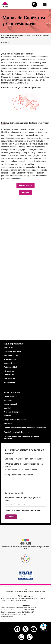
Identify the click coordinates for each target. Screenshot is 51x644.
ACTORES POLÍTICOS (15, 36)
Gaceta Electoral (10, 404)
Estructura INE (9, 379)
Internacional (9, 371)
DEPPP (10, 43)
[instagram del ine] (21, 637)
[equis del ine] (25, 629)
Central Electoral (10, 396)
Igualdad (7, 408)
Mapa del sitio (9, 383)
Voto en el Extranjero (12, 412)
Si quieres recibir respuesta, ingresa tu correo (23, 499)
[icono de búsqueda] (34, 4)
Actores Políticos (10, 359)
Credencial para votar (12, 352)
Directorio (8, 423)
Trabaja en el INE (10, 367)
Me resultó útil (14, 470)
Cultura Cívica (9, 363)
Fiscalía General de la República (16, 432)
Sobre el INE (9, 348)
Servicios (7, 416)
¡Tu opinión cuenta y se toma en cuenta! (25, 452)
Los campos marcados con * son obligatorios (24, 459)
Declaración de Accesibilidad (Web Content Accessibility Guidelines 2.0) (25, 547)
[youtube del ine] (34, 629)
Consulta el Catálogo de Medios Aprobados (21, 88)
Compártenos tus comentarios (19, 475)
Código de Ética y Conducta (15, 420)
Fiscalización (9, 375)
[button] (45, 4)
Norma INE (8, 400)
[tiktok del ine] (30, 637)
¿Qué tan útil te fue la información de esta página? (24, 465)
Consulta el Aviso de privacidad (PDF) (22, 510)
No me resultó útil (33, 470)
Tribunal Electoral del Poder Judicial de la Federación (25, 428)
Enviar (11, 517)
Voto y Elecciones (11, 355)
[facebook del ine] (17, 629)
